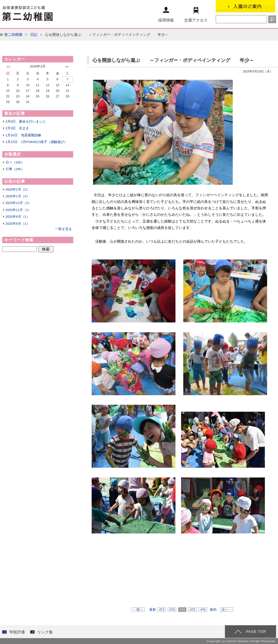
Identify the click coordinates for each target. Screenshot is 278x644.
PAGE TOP (256, 632)
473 (172, 610)
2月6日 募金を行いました (26, 121)
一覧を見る (63, 229)
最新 (153, 610)
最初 (213, 610)
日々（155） (15, 162)
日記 (34, 35)
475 (193, 610)
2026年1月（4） (18, 196)
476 (203, 610)
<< (9, 67)
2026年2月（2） (18, 189)
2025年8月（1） (18, 224)
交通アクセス (196, 15)
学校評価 (17, 632)
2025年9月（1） (18, 217)
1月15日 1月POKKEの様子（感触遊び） (36, 142)
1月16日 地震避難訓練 (23, 135)
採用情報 (166, 15)
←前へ (138, 610)
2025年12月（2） (19, 203)
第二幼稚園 (13, 35)
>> (67, 67)
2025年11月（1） (19, 210)
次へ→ (227, 610)
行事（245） (15, 169)
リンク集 (45, 632)
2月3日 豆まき (17, 128)
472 (162, 610)
